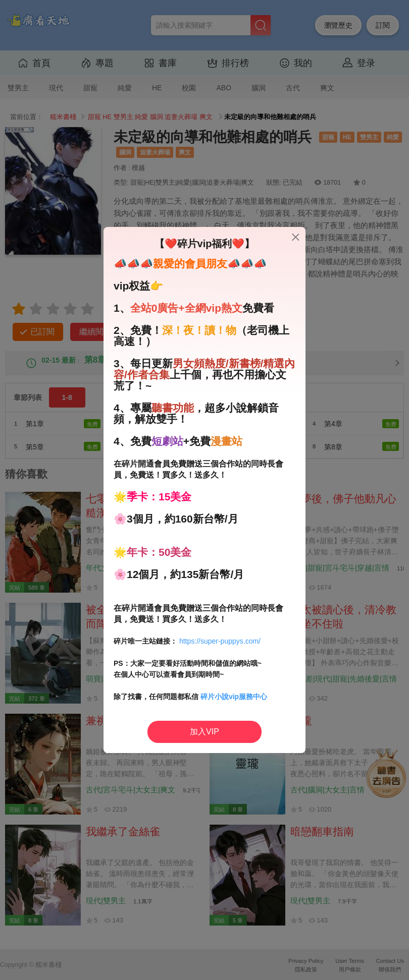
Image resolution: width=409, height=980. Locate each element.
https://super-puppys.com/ (220, 641)
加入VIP (205, 732)
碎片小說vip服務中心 (234, 697)
